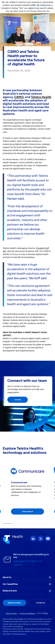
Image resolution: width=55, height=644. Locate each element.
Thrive (45, 613)
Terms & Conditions (27, 613)
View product (28, 511)
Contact (18, 400)
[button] (8, 524)
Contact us (41, 603)
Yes (45, 11)
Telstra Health (41, 97)
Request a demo (14, 603)
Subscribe (19, 561)
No (48, 11)
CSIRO (19, 97)
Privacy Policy (12, 613)
